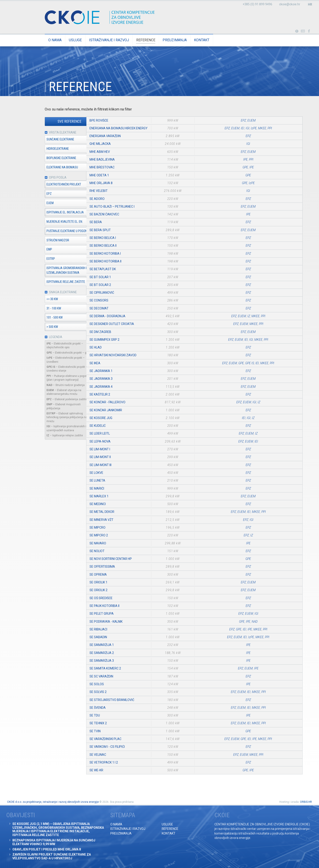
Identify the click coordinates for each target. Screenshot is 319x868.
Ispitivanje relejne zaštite (48, 282)
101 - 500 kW (36, 318)
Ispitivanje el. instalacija (47, 213)
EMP (31, 250)
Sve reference (52, 122)
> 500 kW (34, 327)
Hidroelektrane (40, 149)
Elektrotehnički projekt (46, 185)
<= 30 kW (34, 299)
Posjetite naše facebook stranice (309, 31)
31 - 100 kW (36, 309)
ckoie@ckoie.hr (290, 4)
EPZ (31, 194)
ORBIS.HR (306, 802)
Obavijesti (303, 31)
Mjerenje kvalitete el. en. (47, 222)
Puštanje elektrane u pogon (49, 231)
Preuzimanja (157, 40)
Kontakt (184, 40)
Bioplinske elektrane (43, 158)
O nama (37, 40)
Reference (128, 40)
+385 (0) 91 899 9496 (257, 4)
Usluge (57, 40)
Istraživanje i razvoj (91, 40)
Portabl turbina (297, 31)
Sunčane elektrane (42, 140)
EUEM (32, 203)
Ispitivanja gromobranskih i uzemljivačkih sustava (48, 271)
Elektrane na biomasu (44, 167)
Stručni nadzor (40, 240)
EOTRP (33, 259)
